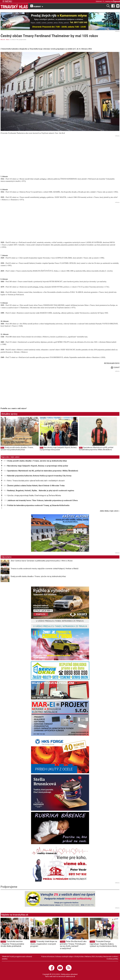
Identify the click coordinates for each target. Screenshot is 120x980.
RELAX (3, 39)
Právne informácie (48, 956)
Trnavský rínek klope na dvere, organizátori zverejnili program (44, 944)
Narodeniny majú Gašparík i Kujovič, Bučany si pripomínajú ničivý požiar (58, 449)
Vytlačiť (115, 367)
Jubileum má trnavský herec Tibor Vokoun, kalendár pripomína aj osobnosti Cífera (42, 500)
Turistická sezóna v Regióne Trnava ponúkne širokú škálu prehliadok (12, 944)
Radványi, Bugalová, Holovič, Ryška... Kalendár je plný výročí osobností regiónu (41, 491)
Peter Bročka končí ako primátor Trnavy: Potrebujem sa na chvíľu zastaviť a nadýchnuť (73, 945)
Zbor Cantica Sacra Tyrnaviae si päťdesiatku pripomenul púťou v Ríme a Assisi (42, 561)
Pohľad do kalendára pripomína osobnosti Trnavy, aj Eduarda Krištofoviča (38, 505)
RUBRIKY (37, 6)
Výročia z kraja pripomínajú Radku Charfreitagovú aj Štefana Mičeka (34, 495)
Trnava (3, 942)
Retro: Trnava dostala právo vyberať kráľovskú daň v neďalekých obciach (36, 481)
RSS (93, 956)
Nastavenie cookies (110, 956)
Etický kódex (79, 956)
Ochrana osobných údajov (64, 956)
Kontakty (99, 956)
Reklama (88, 956)
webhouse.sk (70, 976)
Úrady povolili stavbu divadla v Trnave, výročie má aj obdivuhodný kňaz (17, 449)
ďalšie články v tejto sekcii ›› (110, 511)
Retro (8, 39)
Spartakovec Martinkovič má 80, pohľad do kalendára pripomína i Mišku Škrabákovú (96, 449)
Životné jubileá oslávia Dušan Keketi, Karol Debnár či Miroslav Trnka (36, 486)
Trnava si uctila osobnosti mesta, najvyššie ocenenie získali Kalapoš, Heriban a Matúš (45, 569)
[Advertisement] (60, 154)
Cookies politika (112, 959)
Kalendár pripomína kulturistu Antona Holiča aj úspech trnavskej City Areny (39, 476)
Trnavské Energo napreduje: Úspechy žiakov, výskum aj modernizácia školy (103, 944)
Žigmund (117, 1)
